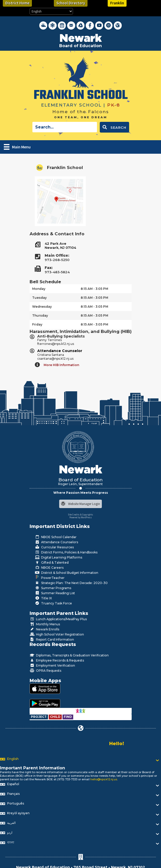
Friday (37, 324)
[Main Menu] (17, 147)
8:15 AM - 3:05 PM (94, 289)
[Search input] (65, 127)
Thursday (40, 315)
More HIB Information (61, 365)
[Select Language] (51, 11)
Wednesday (42, 307)
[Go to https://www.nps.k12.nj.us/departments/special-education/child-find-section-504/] (39, 717)
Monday (39, 289)
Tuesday (39, 298)
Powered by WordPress (81, 517)
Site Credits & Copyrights (80, 515)
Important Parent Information (33, 768)
